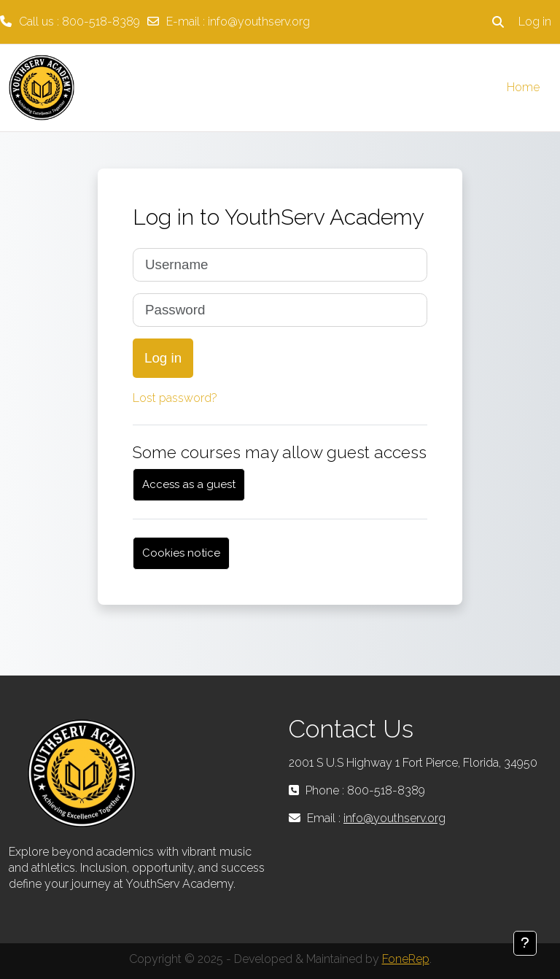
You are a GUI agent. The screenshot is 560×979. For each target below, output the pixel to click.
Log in (535, 22)
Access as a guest (189, 484)
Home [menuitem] (523, 87)
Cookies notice (181, 553)
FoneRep (406, 959)
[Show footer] (525, 943)
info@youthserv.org (259, 22)
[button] (498, 22)
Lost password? (175, 398)
